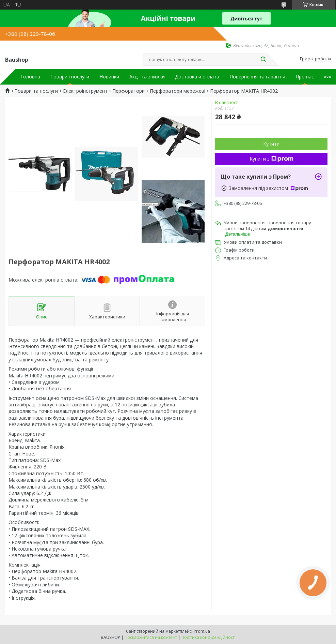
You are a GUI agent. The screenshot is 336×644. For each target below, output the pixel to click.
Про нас (305, 77)
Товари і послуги (70, 77)
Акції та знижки (147, 77)
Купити (271, 144)
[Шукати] (263, 60)
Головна (30, 77)
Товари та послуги (36, 91)
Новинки (109, 77)
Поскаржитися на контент (151, 637)
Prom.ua (202, 631)
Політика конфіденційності (209, 637)
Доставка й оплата (197, 77)
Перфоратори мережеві (178, 91)
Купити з (271, 159)
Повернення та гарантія (257, 77)
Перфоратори (129, 91)
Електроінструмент (85, 91)
